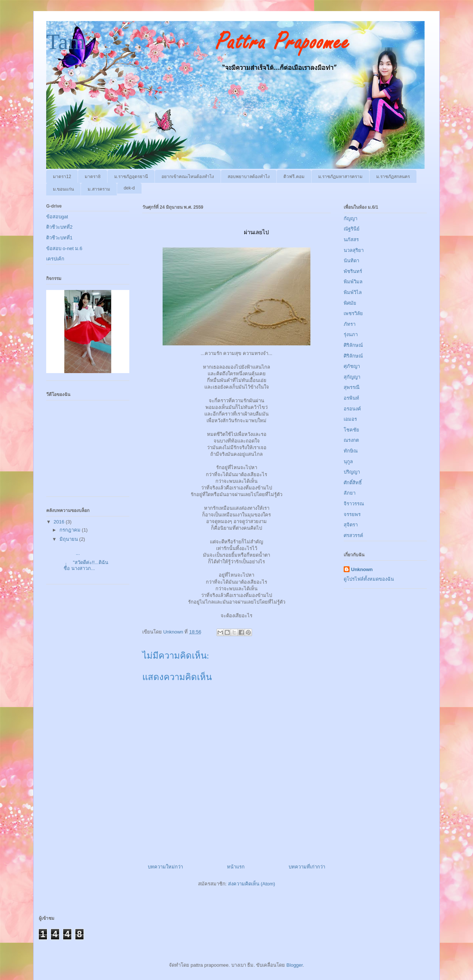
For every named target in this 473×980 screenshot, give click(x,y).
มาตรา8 (93, 177)
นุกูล (348, 462)
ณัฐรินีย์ (352, 229)
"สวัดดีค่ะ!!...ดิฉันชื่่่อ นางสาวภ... (83, 565)
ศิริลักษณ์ (353, 345)
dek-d (129, 188)
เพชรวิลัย (353, 313)
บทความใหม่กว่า (165, 867)
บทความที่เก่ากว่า (307, 867)
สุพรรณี (352, 387)
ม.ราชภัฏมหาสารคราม (340, 177)
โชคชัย (351, 430)
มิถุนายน (69, 539)
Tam (66, 42)
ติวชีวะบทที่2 (59, 227)
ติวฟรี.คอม (294, 177)
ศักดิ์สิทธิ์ (353, 483)
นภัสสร (351, 240)
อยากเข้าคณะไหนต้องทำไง (188, 177)
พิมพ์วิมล (353, 282)
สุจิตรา (351, 525)
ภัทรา (350, 324)
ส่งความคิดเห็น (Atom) (252, 884)
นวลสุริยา (354, 250)
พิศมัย (350, 303)
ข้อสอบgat (57, 217)
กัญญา (351, 218)
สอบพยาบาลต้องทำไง (249, 177)
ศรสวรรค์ (353, 535)
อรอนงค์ (352, 409)
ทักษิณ (351, 451)
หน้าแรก (236, 867)
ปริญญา (352, 472)
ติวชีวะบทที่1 (59, 238)
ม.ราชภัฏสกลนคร (393, 177)
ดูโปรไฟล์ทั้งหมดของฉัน (369, 579)
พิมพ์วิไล (353, 292)
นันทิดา (351, 261)
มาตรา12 (62, 177)
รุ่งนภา (351, 334)
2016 (60, 522)
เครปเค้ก (55, 259)
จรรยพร (352, 514)
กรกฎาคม (71, 530)
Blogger (295, 965)
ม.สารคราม (99, 189)
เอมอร (350, 419)
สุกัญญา (352, 377)
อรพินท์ (351, 398)
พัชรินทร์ (353, 271)
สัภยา (350, 493)
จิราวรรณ (354, 504)
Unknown (362, 569)
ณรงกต (351, 440)
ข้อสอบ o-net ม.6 (64, 248)
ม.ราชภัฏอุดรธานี (131, 177)
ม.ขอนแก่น (63, 189)
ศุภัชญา (352, 366)
